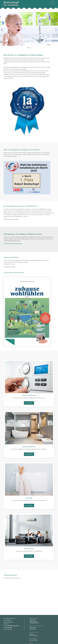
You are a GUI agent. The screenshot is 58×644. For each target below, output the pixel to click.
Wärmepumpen (33, 627)
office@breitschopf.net (13, 626)
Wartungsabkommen (34, 623)
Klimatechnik (33, 629)
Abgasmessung (33, 621)
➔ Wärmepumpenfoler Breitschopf (13, 244)
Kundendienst (33, 620)
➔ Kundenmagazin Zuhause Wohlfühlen (14, 273)
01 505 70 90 (9, 628)
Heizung (32, 634)
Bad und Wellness (34, 640)
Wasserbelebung (33, 635)
